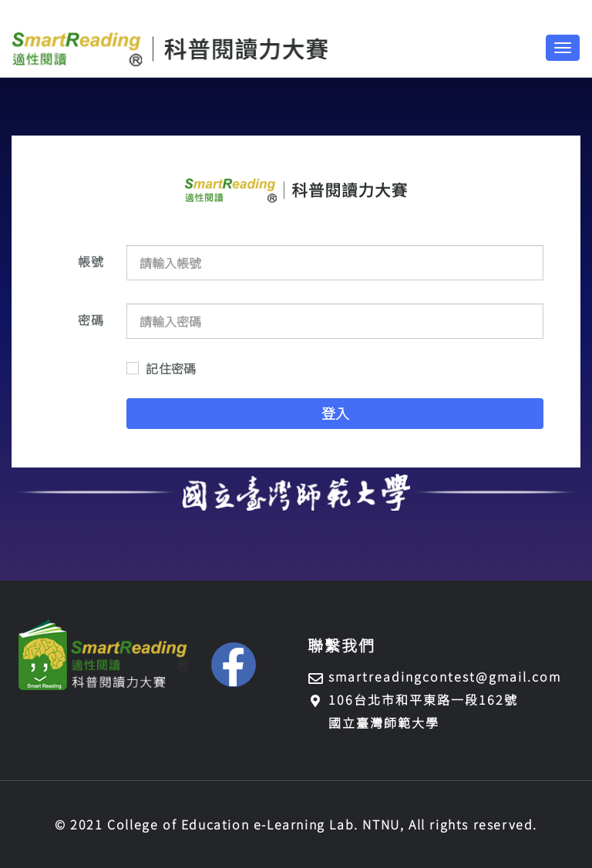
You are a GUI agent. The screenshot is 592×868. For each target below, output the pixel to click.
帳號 (91, 261)
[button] (234, 665)
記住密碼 (171, 368)
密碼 (91, 320)
